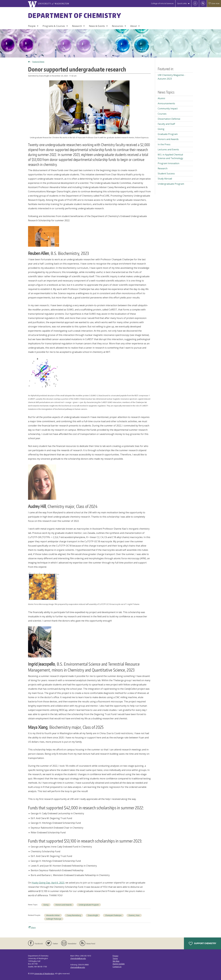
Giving (46, 905)
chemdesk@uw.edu (78, 958)
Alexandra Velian (53, 915)
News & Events (97, 26)
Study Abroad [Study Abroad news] (165, 179)
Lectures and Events (168, 149)
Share (32, 927)
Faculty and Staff (166, 124)
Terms (115, 958)
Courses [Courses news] (162, 114)
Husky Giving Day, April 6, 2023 (48, 883)
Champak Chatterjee (113, 915)
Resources (117, 26)
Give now (214, 3)
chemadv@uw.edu (78, 967)
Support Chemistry (202, 944)
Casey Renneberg (74, 915)
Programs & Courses (54, 26)
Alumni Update (119, 964)
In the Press (164, 144)
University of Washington (44, 974)
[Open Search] (203, 4)
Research (77, 26)
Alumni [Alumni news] (161, 98)
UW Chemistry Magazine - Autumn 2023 (171, 77)
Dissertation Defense (169, 119)
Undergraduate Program (89, 905)
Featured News (38, 62)
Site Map (116, 961)
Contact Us (117, 967)
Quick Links (182, 3)
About (134, 26)
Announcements (166, 103)
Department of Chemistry (75, 15)
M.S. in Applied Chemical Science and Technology (170, 156)
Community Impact (168, 109)
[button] (89, 107)
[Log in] (195, 4)
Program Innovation (168, 163)
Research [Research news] (163, 168)
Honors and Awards (64, 905)
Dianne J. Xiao (134, 915)
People (32, 26)
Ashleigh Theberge (54, 919)
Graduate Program (168, 134)
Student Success (166, 174)
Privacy (115, 956)
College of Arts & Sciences (162, 3)
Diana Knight (93, 915)
